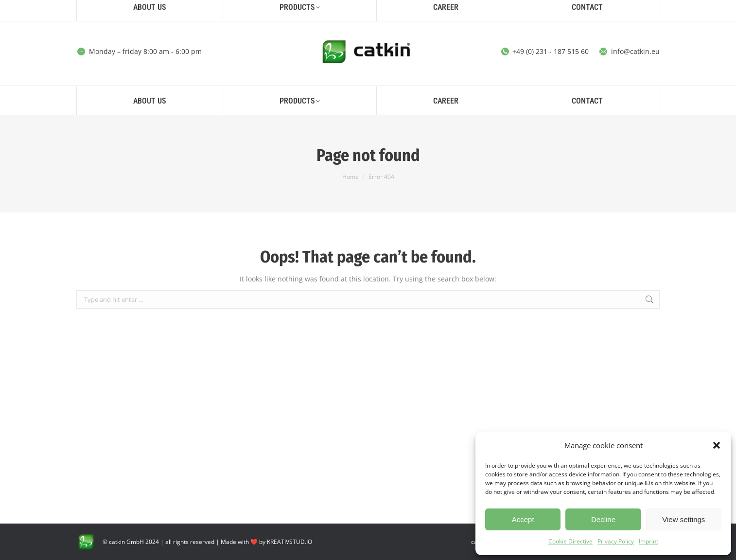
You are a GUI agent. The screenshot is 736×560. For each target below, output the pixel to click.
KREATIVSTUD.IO (289, 542)
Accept (523, 519)
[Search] (576, 9)
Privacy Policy (616, 541)
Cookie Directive (570, 541)
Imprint (648, 541)
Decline (603, 519)
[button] (717, 445)
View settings (683, 519)
